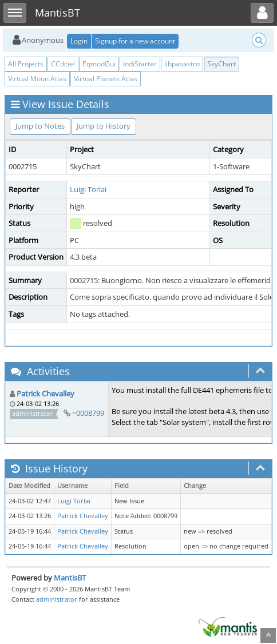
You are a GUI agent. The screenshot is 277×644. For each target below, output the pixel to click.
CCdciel (63, 64)
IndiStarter (140, 64)
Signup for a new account (135, 41)
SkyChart (221, 64)
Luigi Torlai (88, 189)
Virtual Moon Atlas (37, 79)
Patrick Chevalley (45, 393)
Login (79, 41)
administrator (57, 599)
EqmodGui (99, 64)
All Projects (26, 64)
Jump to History (104, 126)
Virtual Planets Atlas (106, 79)
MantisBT (70, 578)
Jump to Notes (40, 126)
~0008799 (88, 413)
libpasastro (182, 64)
